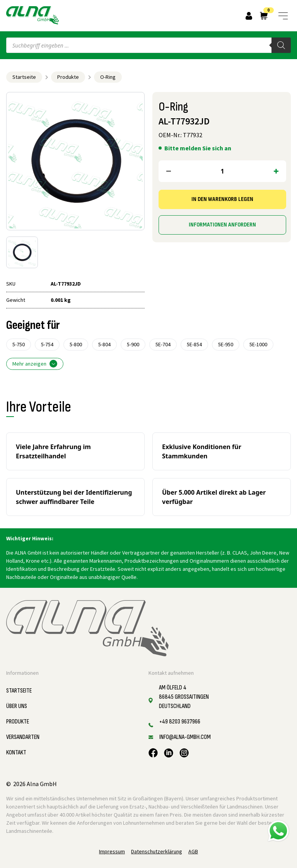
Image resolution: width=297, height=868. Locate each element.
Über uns (17, 706)
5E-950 (226, 344)
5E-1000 (258, 344)
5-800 (76, 344)
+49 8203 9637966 (180, 722)
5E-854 (194, 344)
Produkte (68, 77)
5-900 (133, 344)
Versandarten (23, 737)
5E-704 (163, 344)
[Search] (281, 45)
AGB (193, 851)
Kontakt (16, 753)
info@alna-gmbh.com (185, 737)
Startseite (24, 77)
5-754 (47, 344)
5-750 (19, 344)
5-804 (104, 344)
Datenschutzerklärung (157, 851)
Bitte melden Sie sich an (198, 148)
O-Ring (108, 77)
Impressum (112, 851)
